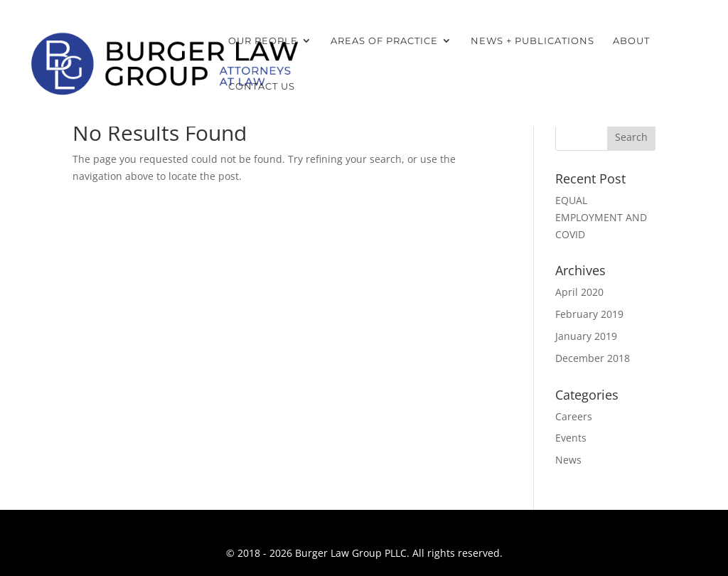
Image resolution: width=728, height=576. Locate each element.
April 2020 (579, 292)
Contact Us (262, 86)
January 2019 (586, 336)
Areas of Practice (384, 41)
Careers (574, 416)
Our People (263, 41)
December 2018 (593, 358)
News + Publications (532, 41)
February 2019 (589, 314)
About (631, 41)
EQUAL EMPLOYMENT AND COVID (601, 217)
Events (571, 438)
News (568, 460)
